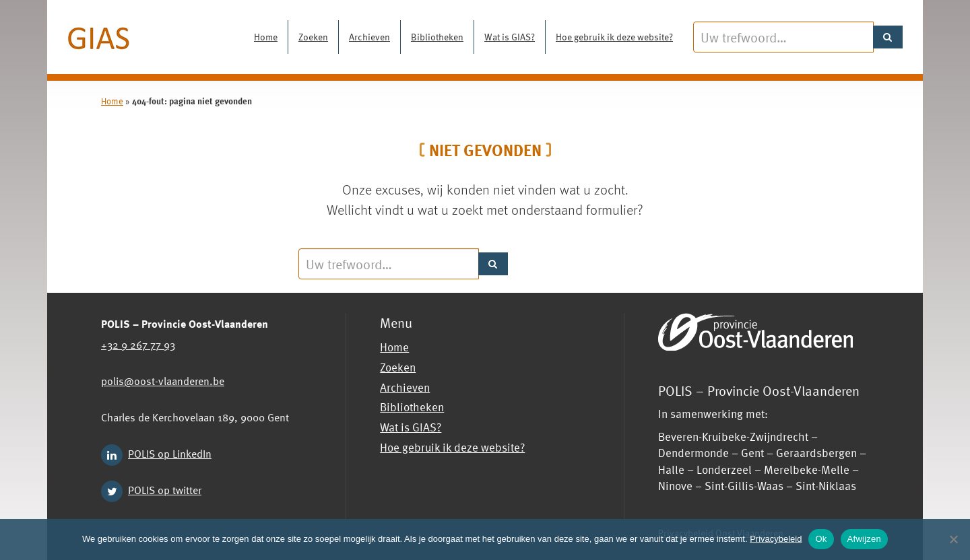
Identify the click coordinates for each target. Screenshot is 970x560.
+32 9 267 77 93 (138, 344)
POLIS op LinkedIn (170, 453)
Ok (821, 539)
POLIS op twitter (165, 489)
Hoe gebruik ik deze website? (614, 37)
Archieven (369, 37)
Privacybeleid (776, 539)
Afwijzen (864, 539)
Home (266, 37)
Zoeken (313, 37)
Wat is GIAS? (510, 37)
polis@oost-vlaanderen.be (163, 380)
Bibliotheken (437, 37)
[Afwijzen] (953, 539)
